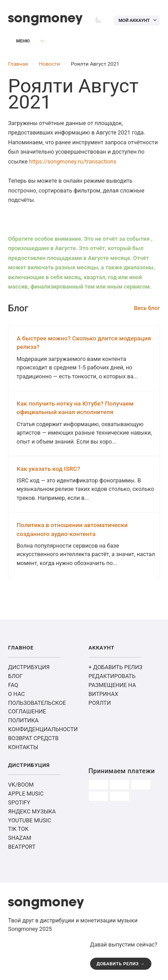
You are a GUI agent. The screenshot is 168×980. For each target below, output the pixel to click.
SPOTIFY (19, 802)
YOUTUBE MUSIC (30, 820)
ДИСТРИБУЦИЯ (29, 667)
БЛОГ (15, 676)
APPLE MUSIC (26, 794)
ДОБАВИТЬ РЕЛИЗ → (121, 964)
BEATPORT (22, 847)
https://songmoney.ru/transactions (73, 161)
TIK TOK (18, 829)
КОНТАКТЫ (23, 747)
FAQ (13, 685)
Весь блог (147, 308)
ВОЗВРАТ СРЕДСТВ (33, 738)
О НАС (16, 694)
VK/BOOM (21, 785)
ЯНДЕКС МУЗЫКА (32, 811)
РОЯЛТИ (100, 703)
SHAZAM (20, 838)
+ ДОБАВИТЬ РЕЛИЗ (116, 667)
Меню (18, 41)
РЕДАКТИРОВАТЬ (112, 676)
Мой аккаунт (134, 20)
